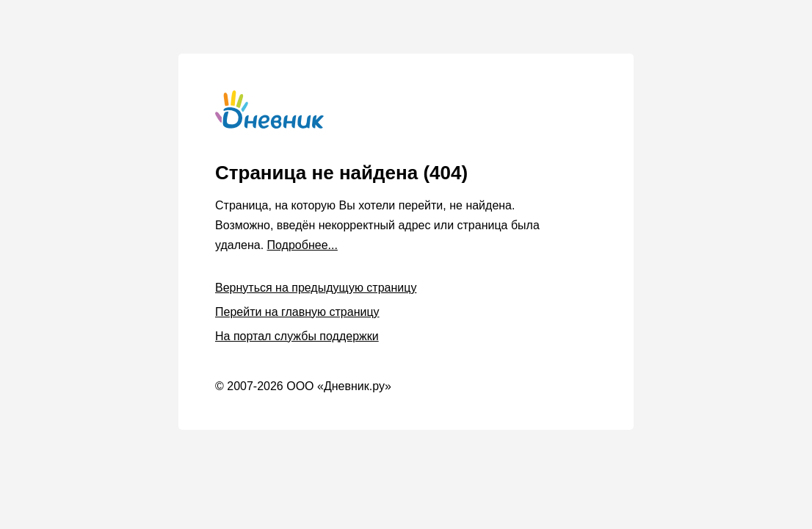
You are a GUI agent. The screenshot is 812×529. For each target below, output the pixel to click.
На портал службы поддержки (297, 336)
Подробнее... (302, 245)
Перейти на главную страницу (297, 312)
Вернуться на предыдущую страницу (316, 288)
